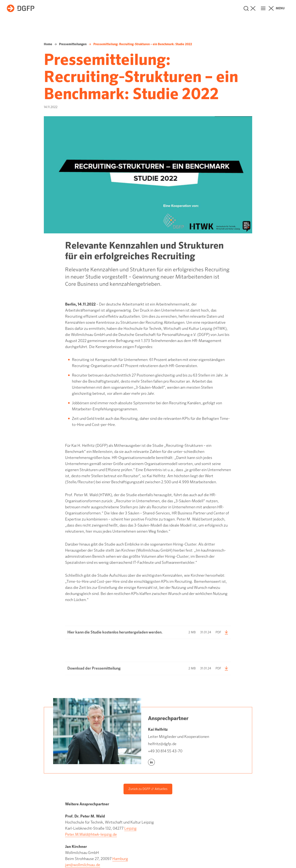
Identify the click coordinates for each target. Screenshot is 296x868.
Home (48, 44)
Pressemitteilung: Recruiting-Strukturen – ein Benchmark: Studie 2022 (143, 44)
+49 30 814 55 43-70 (165, 751)
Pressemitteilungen (73, 44)
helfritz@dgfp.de (162, 744)
